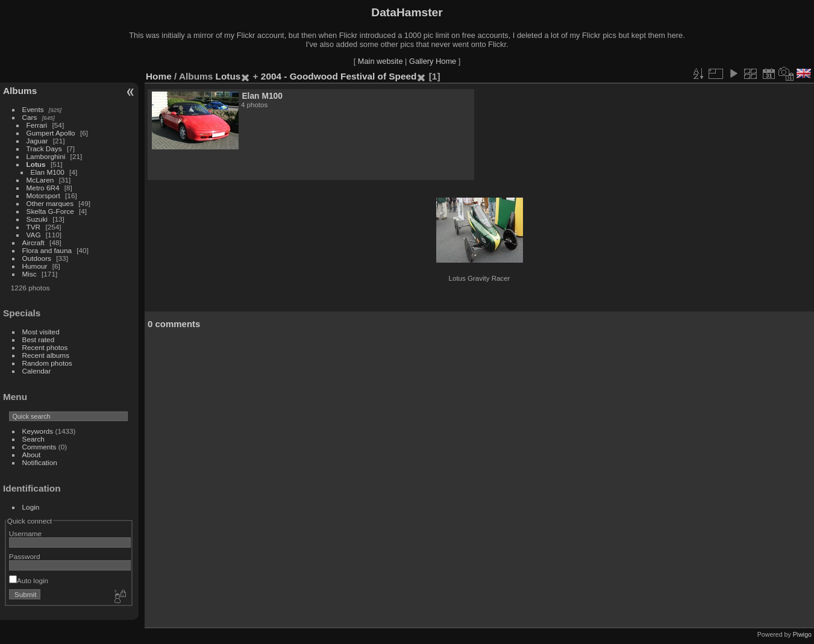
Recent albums (46, 355)
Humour (35, 266)
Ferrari (37, 125)
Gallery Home (433, 61)
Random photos (47, 363)
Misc (30, 274)
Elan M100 (48, 172)
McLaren (40, 180)
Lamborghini (46, 156)
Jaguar (37, 141)
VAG (34, 235)
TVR (34, 227)
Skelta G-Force (50, 211)
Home (159, 76)
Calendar (37, 371)
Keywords (38, 431)
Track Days (44, 148)
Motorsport (43, 195)
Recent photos (45, 347)
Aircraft (33, 242)
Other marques (50, 203)
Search (33, 439)
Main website (380, 61)
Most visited (41, 332)
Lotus (36, 164)
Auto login (29, 580)
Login (31, 507)
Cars (30, 117)
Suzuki (37, 219)
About (32, 455)
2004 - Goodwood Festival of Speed (339, 76)
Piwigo (802, 634)
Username (25, 533)
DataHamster (407, 12)
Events (33, 109)
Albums (20, 91)
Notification (40, 462)
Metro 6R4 (43, 188)
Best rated (39, 339)
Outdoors (37, 258)
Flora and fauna (47, 250)
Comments (39, 447)
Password (25, 556)
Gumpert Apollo (51, 133)
